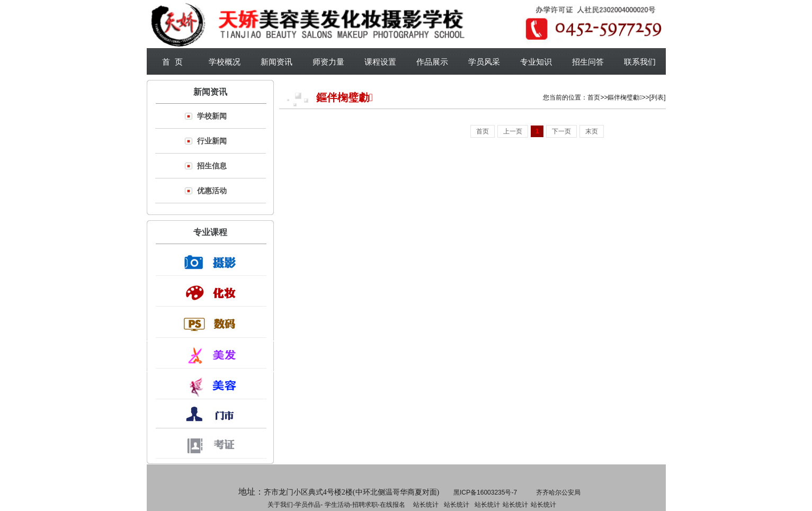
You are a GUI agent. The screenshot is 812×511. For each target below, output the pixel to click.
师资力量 (328, 62)
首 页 (172, 62)
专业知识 (536, 62)
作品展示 (432, 62)
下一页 (561, 131)
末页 (592, 131)
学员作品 (308, 505)
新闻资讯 (276, 62)
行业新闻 (212, 141)
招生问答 (588, 62)
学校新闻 (212, 116)
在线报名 (392, 505)
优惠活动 (212, 191)
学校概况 (225, 62)
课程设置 (380, 62)
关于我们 (280, 505)
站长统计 (426, 505)
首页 (594, 97)
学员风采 (484, 62)
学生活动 (337, 505)
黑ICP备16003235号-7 (485, 492)
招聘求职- (456, 505)
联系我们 (640, 62)
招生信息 (212, 166)
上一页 (513, 131)
